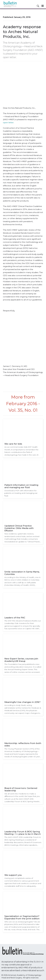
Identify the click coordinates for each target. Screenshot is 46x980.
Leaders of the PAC (15, 618)
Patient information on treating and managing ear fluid (21, 486)
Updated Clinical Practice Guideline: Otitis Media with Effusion (19, 528)
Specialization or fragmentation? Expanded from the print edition (22, 917)
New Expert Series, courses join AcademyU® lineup (21, 660)
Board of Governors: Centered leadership (21, 789)
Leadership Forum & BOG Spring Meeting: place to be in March (23, 833)
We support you (13, 875)
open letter (8, 123)
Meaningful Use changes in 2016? (22, 702)
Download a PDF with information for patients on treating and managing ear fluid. (21, 493)
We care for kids (13, 444)
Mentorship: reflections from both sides (23, 744)
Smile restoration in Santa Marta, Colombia (22, 573)
